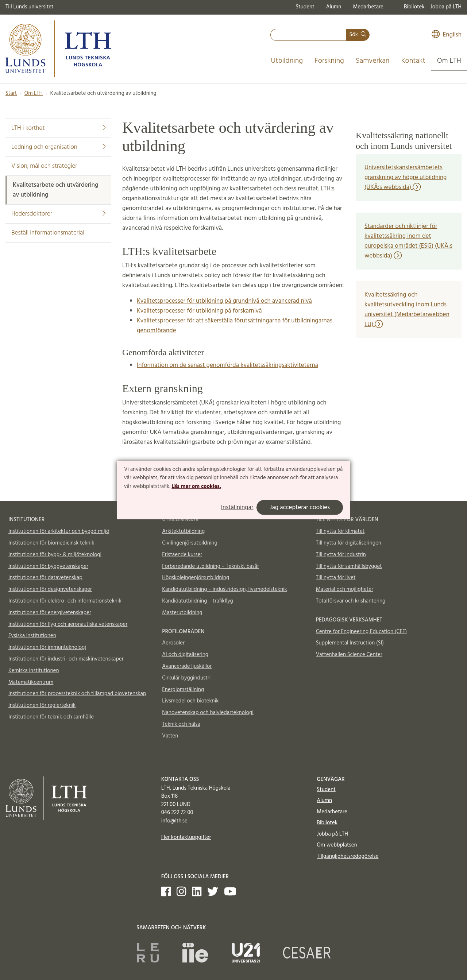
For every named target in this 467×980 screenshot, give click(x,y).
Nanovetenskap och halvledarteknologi (208, 713)
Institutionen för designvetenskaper (50, 589)
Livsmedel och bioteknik (190, 701)
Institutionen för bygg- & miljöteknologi (55, 555)
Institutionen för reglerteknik (42, 705)
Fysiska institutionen (32, 636)
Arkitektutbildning (183, 531)
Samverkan (373, 61)
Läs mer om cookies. (196, 487)
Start (11, 93)
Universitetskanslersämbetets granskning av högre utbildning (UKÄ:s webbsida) (406, 177)
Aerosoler (173, 643)
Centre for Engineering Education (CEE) (361, 632)
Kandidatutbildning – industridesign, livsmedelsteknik (224, 589)
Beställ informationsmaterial (48, 233)
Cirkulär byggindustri (186, 678)
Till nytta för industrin (341, 555)
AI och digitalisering (185, 655)
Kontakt (413, 61)
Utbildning (287, 61)
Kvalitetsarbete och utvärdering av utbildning (55, 190)
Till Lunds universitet (30, 7)
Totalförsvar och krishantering (351, 601)
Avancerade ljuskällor (187, 666)
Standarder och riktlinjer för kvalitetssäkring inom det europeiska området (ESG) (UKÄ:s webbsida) (408, 241)
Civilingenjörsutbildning (190, 543)
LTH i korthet (58, 128)
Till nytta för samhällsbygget (349, 566)
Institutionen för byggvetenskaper (48, 566)
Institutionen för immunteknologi (47, 647)
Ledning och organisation (58, 147)
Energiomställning (183, 690)
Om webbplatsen (337, 845)
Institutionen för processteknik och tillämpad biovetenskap (77, 694)
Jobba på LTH (446, 7)
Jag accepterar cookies (300, 508)
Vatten (170, 736)
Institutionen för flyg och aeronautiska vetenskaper (68, 624)
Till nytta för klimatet (340, 531)
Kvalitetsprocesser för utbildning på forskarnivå (199, 311)
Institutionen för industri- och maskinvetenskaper (66, 659)
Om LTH (449, 61)
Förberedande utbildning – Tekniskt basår (211, 566)
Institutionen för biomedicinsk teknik (51, 543)
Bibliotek (414, 7)
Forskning (329, 61)
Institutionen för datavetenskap (45, 578)
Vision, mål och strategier (44, 166)
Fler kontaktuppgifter (186, 837)
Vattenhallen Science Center (349, 655)
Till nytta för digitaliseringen (349, 543)
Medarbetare (368, 7)
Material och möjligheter (345, 589)
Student (305, 7)
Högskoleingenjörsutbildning (196, 578)
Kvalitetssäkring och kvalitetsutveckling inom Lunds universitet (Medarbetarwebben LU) (407, 310)
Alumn (334, 7)
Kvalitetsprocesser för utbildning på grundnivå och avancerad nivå (224, 301)
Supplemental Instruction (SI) (350, 643)
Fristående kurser (182, 555)
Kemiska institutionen (34, 671)
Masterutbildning (182, 613)
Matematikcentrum (31, 682)
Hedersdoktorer (58, 214)
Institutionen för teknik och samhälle (51, 717)
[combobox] (308, 35)
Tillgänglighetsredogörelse (348, 856)
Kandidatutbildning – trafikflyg (198, 601)
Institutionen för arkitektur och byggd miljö (59, 531)
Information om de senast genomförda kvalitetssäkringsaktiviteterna (227, 365)
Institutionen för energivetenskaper (50, 613)
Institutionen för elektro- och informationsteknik (65, 601)
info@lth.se (174, 821)
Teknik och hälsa (181, 724)
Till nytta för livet (336, 578)
